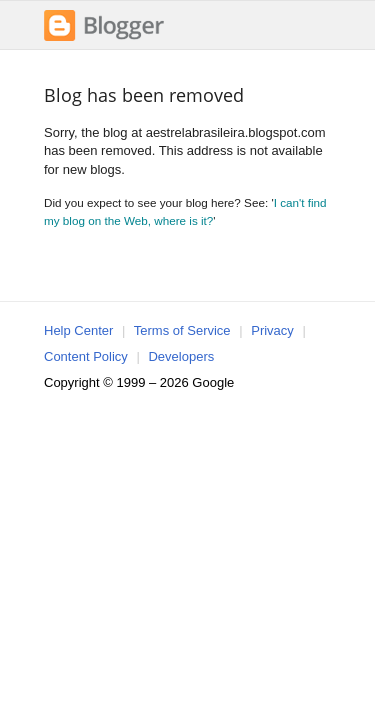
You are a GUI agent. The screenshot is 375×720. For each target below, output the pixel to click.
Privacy (272, 330)
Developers (181, 356)
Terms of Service (182, 330)
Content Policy (86, 356)
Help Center (78, 330)
